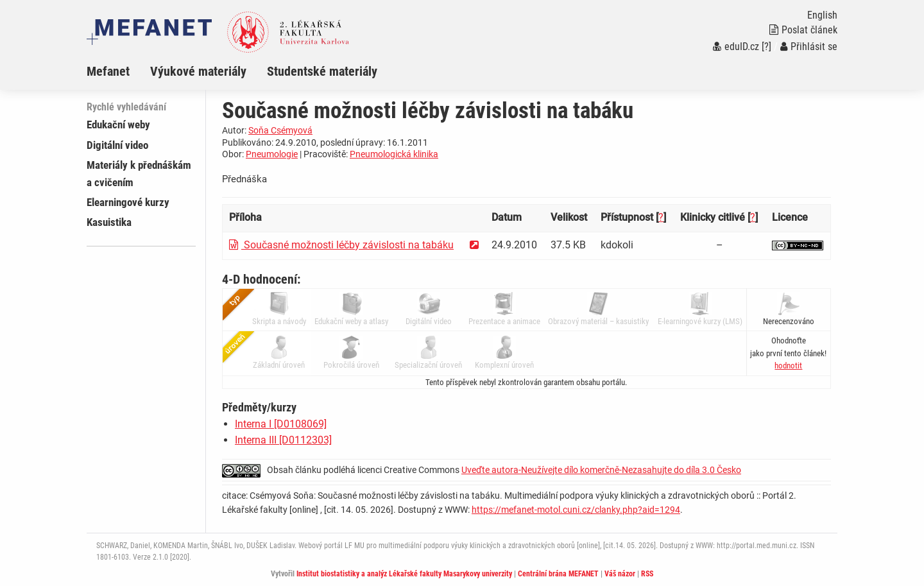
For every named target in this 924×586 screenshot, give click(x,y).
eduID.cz (736, 47)
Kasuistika (109, 222)
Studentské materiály (322, 71)
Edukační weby (118, 125)
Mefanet (108, 71)
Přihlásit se (809, 47)
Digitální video (117, 145)
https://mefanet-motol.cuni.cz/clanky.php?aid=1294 (576, 510)
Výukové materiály (198, 71)
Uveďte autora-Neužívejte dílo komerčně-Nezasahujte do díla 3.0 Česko (601, 470)
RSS (647, 574)
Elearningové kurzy (128, 202)
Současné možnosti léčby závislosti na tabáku (341, 245)
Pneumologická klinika (394, 154)
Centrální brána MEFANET (558, 574)
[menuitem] (118, 71)
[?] (766, 47)
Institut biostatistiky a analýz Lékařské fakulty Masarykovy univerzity (404, 574)
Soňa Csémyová (280, 130)
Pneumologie (272, 154)
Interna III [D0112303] (283, 440)
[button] (788, 366)
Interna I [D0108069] (281, 424)
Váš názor (620, 574)
